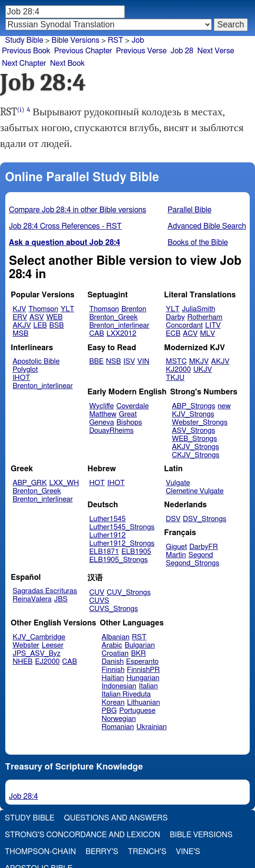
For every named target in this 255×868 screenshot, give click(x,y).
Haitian (113, 678)
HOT (97, 483)
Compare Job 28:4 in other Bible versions (78, 210)
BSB (57, 325)
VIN (143, 361)
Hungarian (143, 678)
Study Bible (24, 40)
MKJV (199, 361)
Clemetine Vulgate (194, 491)
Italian (148, 686)
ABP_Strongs (194, 406)
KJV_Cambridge (39, 637)
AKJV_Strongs (195, 447)
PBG (109, 711)
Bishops (129, 422)
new (224, 406)
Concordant (184, 325)
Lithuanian (143, 703)
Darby (175, 317)
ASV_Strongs (194, 431)
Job (138, 40)
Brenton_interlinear (119, 325)
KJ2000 (178, 370)
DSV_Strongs (205, 519)
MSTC (176, 361)
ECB (173, 334)
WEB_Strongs (194, 439)
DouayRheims (112, 431)
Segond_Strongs (192, 563)
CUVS (99, 601)
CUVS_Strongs (114, 609)
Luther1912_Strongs (122, 544)
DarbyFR (204, 547)
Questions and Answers (116, 818)
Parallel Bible (189, 210)
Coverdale (133, 406)
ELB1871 (104, 552)
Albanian (116, 637)
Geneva (102, 422)
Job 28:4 (24, 796)
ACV (190, 334)
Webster (26, 645)
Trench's (147, 852)
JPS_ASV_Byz (36, 654)
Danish (113, 662)
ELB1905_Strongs (119, 560)
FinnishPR (143, 670)
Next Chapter (24, 63)
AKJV (22, 325)
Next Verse (216, 51)
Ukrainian (152, 727)
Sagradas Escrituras (45, 591)
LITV (213, 325)
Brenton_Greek (114, 317)
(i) (21, 110)
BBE (97, 361)
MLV (207, 334)
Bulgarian (140, 645)
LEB (40, 325)
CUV (97, 593)
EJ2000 (47, 662)
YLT (67, 309)
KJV (19, 309)
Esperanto (143, 662)
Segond (200, 555)
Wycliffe (102, 406)
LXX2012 (121, 334)
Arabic (112, 645)
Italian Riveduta (126, 694)
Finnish (113, 670)
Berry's (102, 852)
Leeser (53, 645)
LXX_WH (64, 483)
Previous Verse (141, 51)
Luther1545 (108, 519)
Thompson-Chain (40, 852)
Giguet (176, 547)
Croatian (115, 654)
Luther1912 (108, 535)
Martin (176, 555)
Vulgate (178, 483)
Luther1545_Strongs (122, 527)
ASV (36, 317)
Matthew (103, 414)
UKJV (202, 370)
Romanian (118, 727)
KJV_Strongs (193, 414)
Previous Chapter (83, 51)
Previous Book (26, 51)
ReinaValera (32, 599)
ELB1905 (136, 552)
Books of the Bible (198, 243)
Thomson (43, 309)
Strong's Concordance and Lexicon (82, 835)
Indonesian (119, 686)
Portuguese (137, 711)
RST (140, 637)
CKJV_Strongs (196, 455)
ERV (20, 317)
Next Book (67, 63)
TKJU (175, 378)
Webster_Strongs (200, 422)
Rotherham (205, 317)
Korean (113, 703)
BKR (139, 654)
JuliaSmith (199, 309)
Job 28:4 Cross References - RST (66, 226)
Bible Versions (75, 40)
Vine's (188, 852)
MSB (20, 334)
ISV (129, 361)
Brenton (134, 309)
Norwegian (119, 719)
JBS (61, 599)
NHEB (23, 662)
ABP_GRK (30, 483)
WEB (54, 317)
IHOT (21, 378)
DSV (173, 519)
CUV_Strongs (128, 593)
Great (128, 414)
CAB (97, 334)
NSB (114, 361)
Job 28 (182, 51)
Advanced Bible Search (207, 226)
